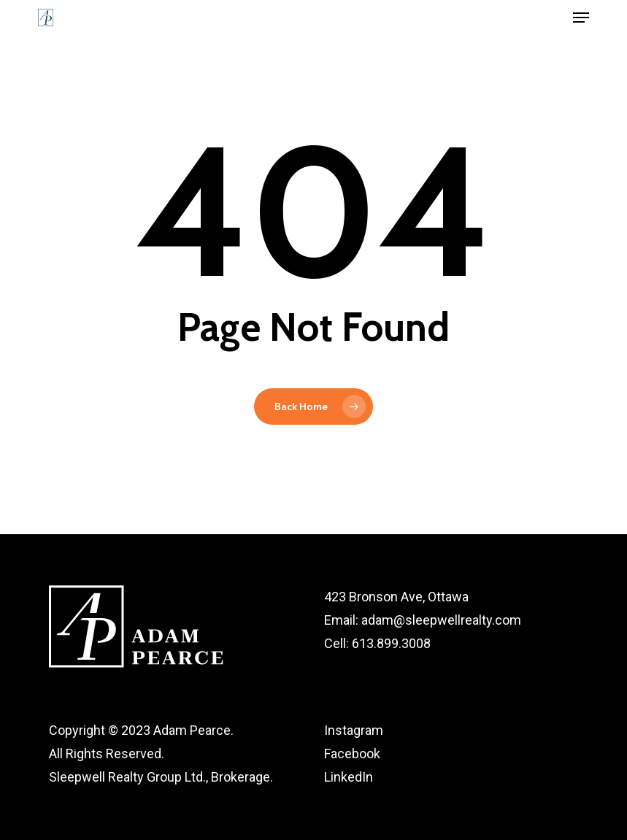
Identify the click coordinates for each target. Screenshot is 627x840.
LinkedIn (349, 777)
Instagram (354, 730)
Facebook (352, 754)
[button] (581, 18)
